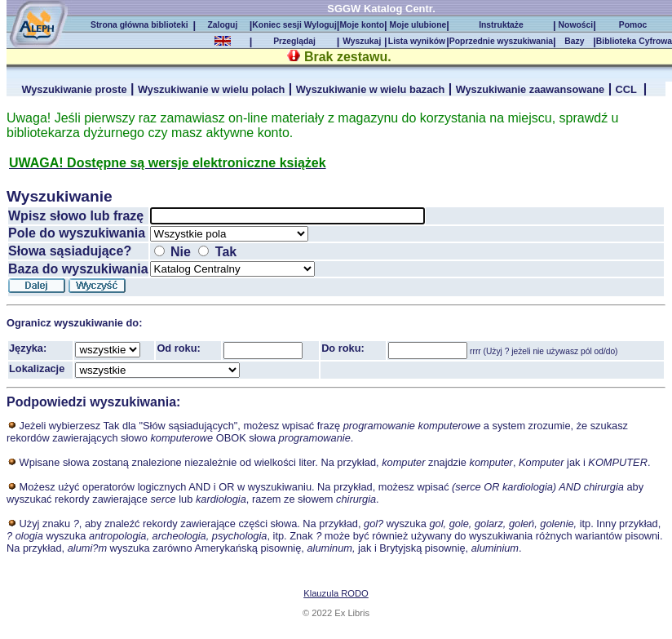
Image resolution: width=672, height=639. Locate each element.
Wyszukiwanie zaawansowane (531, 89)
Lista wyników (417, 41)
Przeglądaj (294, 41)
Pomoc (634, 25)
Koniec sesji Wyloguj (294, 25)
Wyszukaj (362, 41)
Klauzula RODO (336, 593)
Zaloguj (223, 25)
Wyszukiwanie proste (74, 89)
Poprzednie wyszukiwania (501, 41)
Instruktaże (501, 25)
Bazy (574, 41)
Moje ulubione (417, 25)
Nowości (575, 25)
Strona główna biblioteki (141, 25)
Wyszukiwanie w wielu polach (211, 89)
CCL (628, 89)
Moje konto (362, 25)
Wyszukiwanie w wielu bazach (371, 89)
